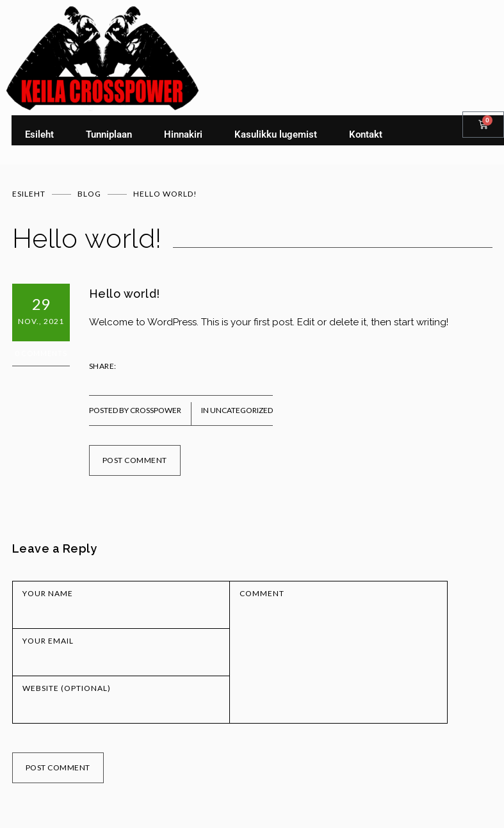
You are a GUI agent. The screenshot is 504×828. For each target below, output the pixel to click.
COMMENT (262, 593)
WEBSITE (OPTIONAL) (67, 688)
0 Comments (41, 353)
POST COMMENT (135, 460)
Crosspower (156, 410)
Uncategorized (241, 410)
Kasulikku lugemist (276, 134)
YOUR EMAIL (48, 641)
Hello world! (125, 294)
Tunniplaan (109, 134)
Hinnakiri (183, 134)
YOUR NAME (48, 593)
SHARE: (103, 366)
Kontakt (366, 134)
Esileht (39, 134)
